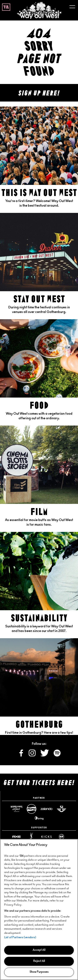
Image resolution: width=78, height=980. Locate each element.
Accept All (39, 950)
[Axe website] (17, 837)
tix (6, 7)
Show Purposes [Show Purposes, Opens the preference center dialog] (39, 972)
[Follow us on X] (45, 755)
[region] (39, 909)
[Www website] (39, 818)
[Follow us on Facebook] (21, 755)
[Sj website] (62, 809)
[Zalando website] (47, 809)
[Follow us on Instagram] (32, 755)
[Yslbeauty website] (32, 837)
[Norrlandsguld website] (17, 809)
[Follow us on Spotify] (57, 755)
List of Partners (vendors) (20, 937)
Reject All (39, 961)
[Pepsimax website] (32, 809)
